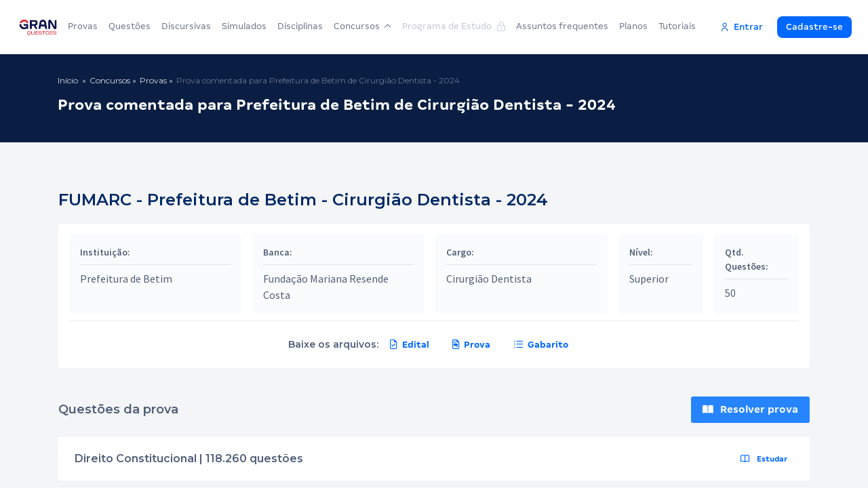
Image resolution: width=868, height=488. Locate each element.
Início (68, 80)
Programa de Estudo (454, 26)
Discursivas (186, 26)
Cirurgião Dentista (489, 279)
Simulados (244, 26)
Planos (633, 26)
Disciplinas (300, 26)
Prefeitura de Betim (126, 279)
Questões (130, 26)
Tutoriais (677, 26)
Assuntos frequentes (562, 26)
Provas (83, 26)
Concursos (362, 26)
